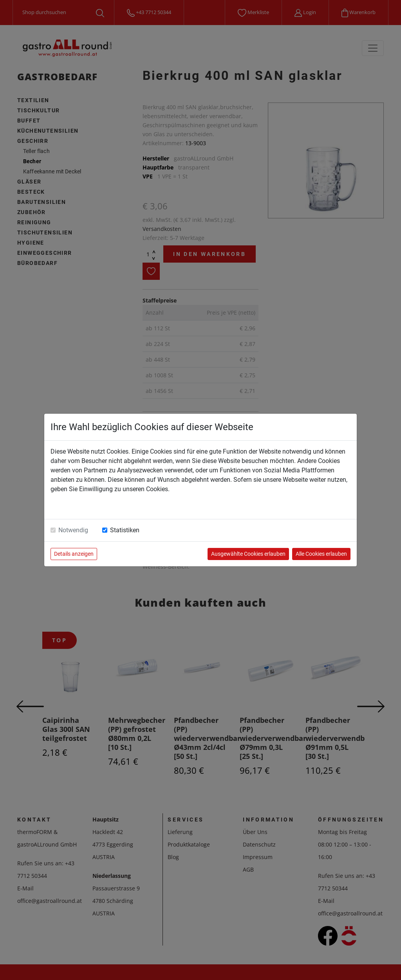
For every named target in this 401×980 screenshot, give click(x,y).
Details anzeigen (74, 554)
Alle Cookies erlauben (321, 554)
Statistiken (125, 530)
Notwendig (73, 530)
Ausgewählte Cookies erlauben (248, 554)
